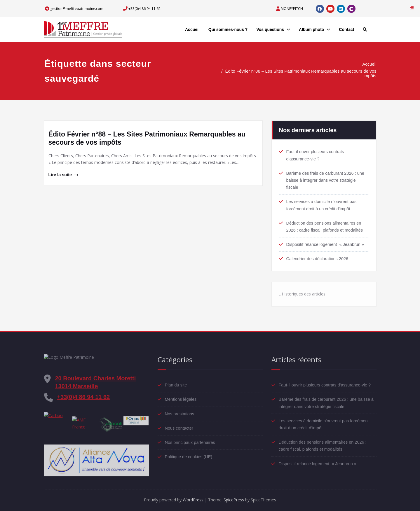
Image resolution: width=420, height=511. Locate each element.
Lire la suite (61, 175)
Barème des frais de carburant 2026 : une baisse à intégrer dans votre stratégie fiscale (327, 178)
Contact (346, 29)
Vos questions (273, 29)
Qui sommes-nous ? (228, 29)
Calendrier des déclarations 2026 (318, 256)
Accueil (192, 29)
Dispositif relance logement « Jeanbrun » (327, 242)
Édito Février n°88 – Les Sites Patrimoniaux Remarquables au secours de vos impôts (304, 73)
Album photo (314, 29)
